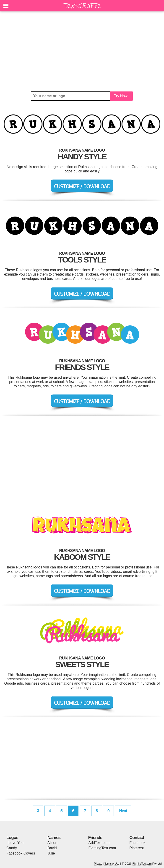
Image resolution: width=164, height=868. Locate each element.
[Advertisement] (82, 51)
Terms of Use (112, 864)
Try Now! (121, 96)
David (52, 848)
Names (54, 837)
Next (123, 811)
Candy (12, 848)
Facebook (137, 843)
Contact (137, 837)
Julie (51, 853)
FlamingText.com (102, 848)
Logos (12, 837)
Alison (52, 843)
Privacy (98, 864)
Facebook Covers (21, 853)
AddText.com (99, 843)
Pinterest (137, 848)
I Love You (15, 843)
